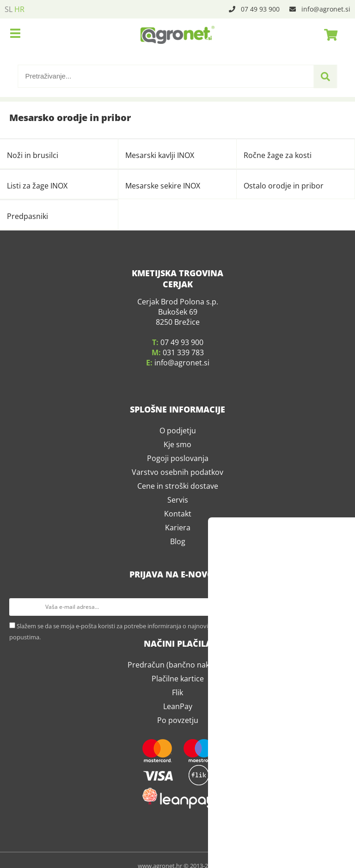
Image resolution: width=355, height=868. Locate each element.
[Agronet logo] (177, 35)
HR (19, 9)
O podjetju (178, 419)
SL (9, 9)
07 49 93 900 (260, 9)
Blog (178, 530)
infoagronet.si (326, 9)
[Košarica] (328, 35)
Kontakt (178, 503)
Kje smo (177, 433)
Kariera (178, 516)
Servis (178, 489)
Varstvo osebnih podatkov (177, 461)
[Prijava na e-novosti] (337, 596)
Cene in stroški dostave (178, 475)
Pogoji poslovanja (178, 447)
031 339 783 (183, 341)
